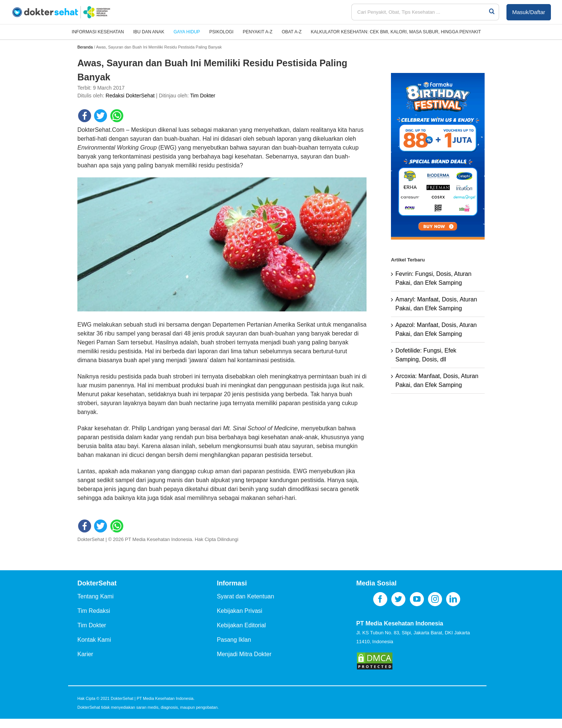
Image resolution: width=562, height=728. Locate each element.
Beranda (85, 47)
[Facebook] (380, 599)
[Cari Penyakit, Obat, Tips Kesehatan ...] (420, 12)
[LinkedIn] (453, 599)
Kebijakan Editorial (242, 625)
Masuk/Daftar (528, 12)
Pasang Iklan (234, 640)
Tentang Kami (96, 596)
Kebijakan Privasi (240, 611)
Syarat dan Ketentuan (246, 596)
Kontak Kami (94, 640)
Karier (85, 654)
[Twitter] (398, 599)
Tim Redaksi (94, 611)
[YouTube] (417, 599)
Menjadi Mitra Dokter (244, 654)
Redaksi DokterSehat (130, 96)
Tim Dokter (203, 96)
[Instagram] (435, 599)
